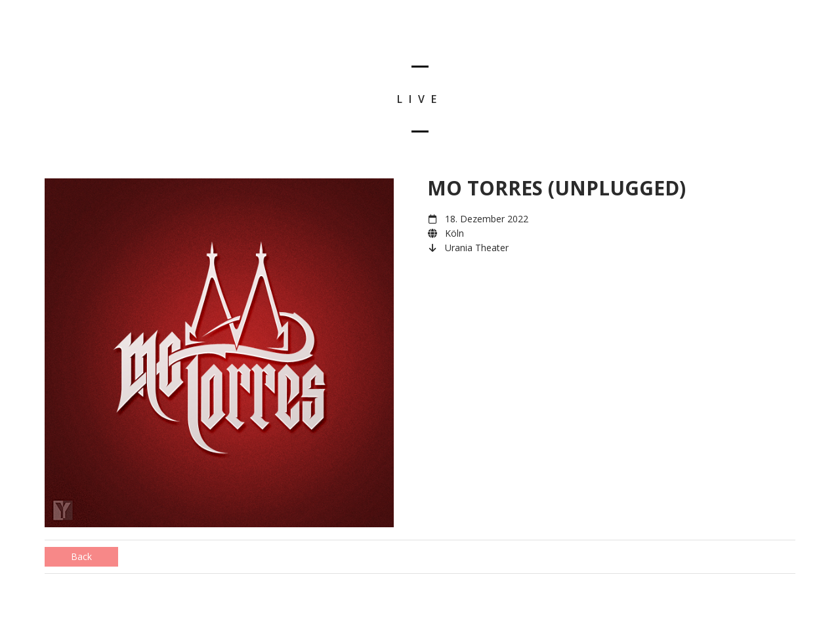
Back (81, 556)
